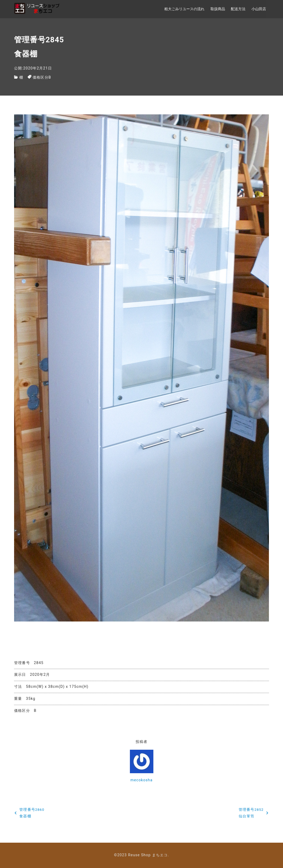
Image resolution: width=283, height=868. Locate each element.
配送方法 (238, 9)
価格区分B (42, 77)
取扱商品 (218, 9)
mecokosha (141, 780)
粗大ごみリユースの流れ (184, 9)
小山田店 (259, 9)
